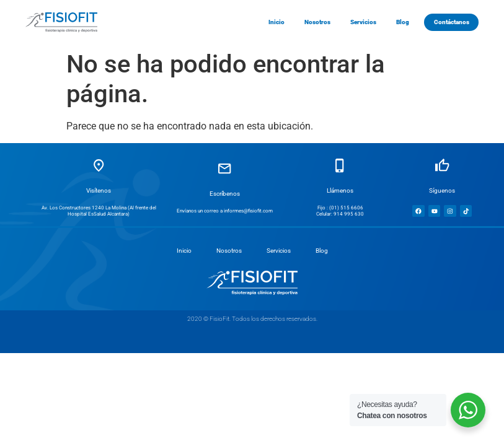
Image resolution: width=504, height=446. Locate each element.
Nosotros (229, 251)
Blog (322, 251)
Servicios (279, 251)
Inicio (184, 251)
